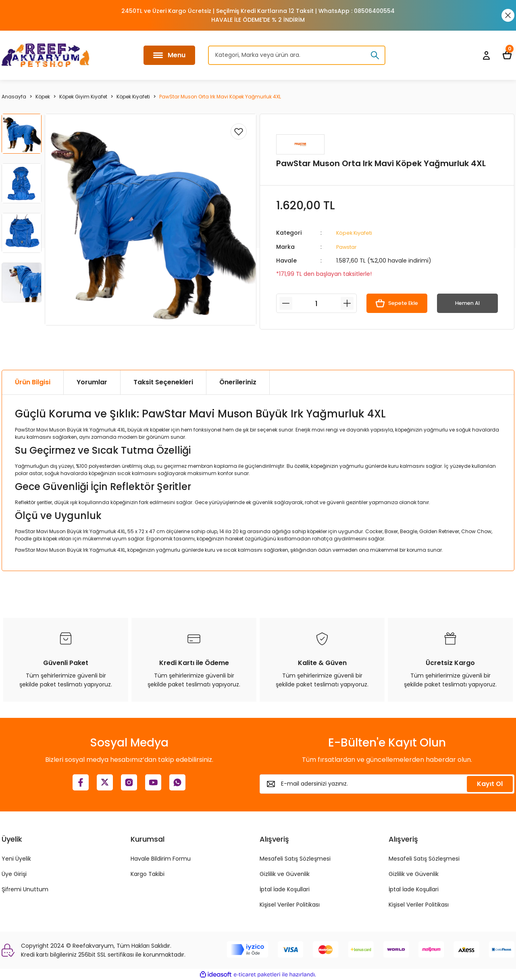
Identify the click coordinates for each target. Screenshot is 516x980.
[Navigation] (169, 55)
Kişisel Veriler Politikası (290, 904)
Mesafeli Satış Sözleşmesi (295, 858)
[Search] (297, 55)
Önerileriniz (238, 382)
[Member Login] (486, 55)
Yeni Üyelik (16, 858)
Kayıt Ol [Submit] (490, 783)
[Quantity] (316, 303)
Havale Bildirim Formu (161, 858)
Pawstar (347, 246)
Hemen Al (467, 303)
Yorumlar (92, 382)
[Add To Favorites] (239, 131)
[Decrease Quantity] (286, 303)
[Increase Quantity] (347, 303)
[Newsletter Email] (387, 784)
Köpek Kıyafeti (356, 233)
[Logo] (46, 55)
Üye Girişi (14, 874)
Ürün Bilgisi (33, 382)
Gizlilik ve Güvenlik (285, 874)
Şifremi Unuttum (25, 889)
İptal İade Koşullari (285, 889)
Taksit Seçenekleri (163, 382)
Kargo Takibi (148, 874)
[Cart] (507, 55)
